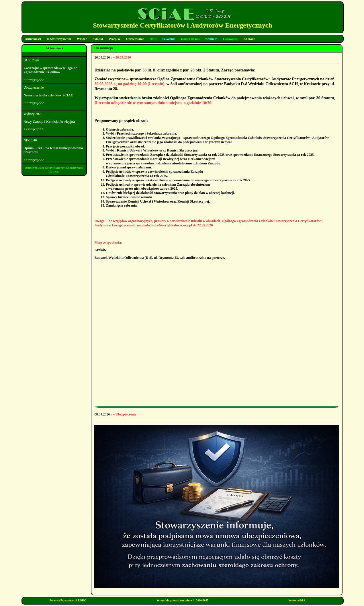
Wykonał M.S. (297, 600)
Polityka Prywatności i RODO (68, 600)
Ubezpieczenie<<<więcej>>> (54, 95)
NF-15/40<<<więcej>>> (54, 150)
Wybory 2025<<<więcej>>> (54, 122)
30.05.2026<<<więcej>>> (54, 70)
